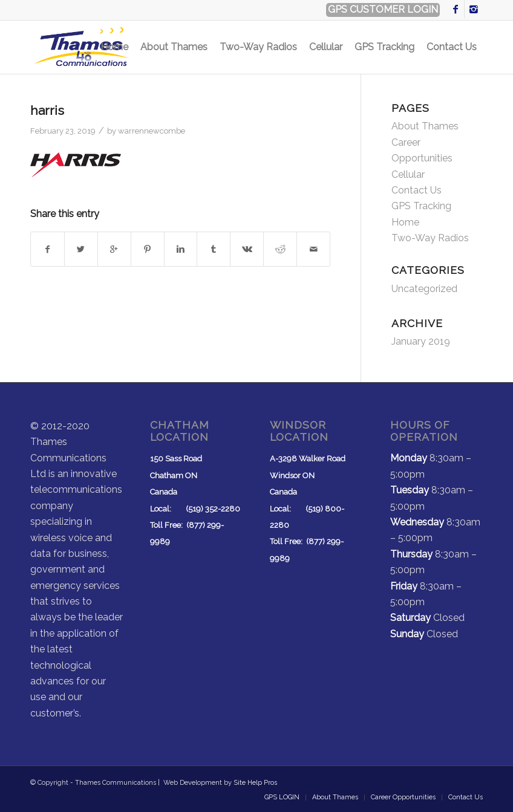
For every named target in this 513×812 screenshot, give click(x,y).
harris (47, 110)
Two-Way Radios (430, 238)
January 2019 (421, 341)
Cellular (408, 174)
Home (405, 222)
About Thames (425, 126)
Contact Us (417, 190)
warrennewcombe (152, 131)
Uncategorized (424, 289)
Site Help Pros (255, 783)
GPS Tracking (421, 206)
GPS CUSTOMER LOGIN (383, 9)
